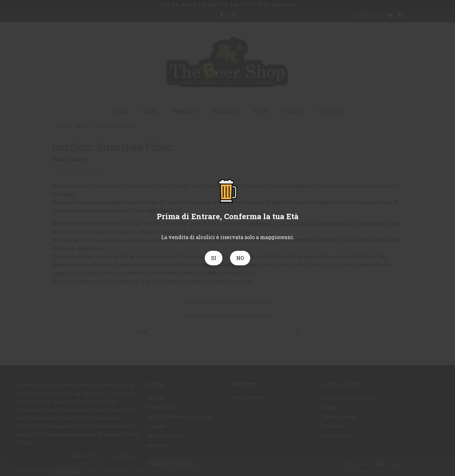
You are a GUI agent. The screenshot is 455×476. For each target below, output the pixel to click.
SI (214, 258)
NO (240, 258)
